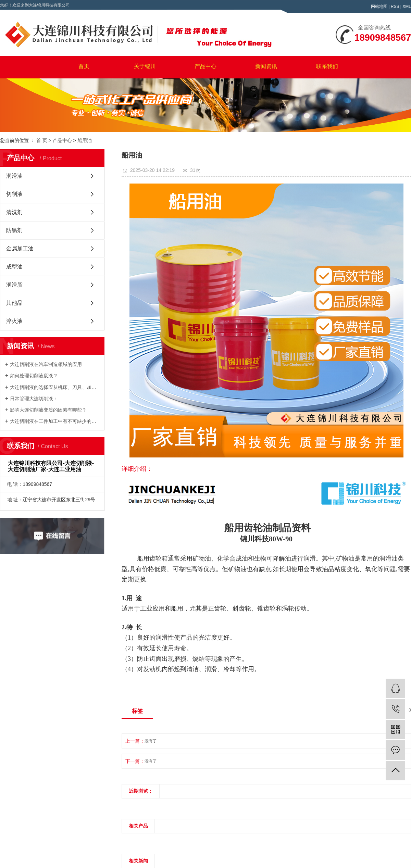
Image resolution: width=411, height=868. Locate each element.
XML (407, 7)
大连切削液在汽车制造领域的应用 (46, 364)
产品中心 (206, 66)
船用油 (85, 140)
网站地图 (379, 7)
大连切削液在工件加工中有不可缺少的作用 (55, 421)
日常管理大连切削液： (34, 399)
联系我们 (327, 66)
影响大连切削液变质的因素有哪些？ (48, 410)
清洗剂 (14, 212)
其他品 (14, 303)
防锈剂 (14, 230)
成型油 (14, 267)
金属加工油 (20, 248)
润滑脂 (14, 285)
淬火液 (14, 321)
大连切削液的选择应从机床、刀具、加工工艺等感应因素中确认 (55, 387)
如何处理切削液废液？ (34, 376)
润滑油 (14, 176)
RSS (395, 7)
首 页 (42, 140)
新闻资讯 (266, 66)
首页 (84, 66)
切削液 (14, 194)
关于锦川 (145, 66)
